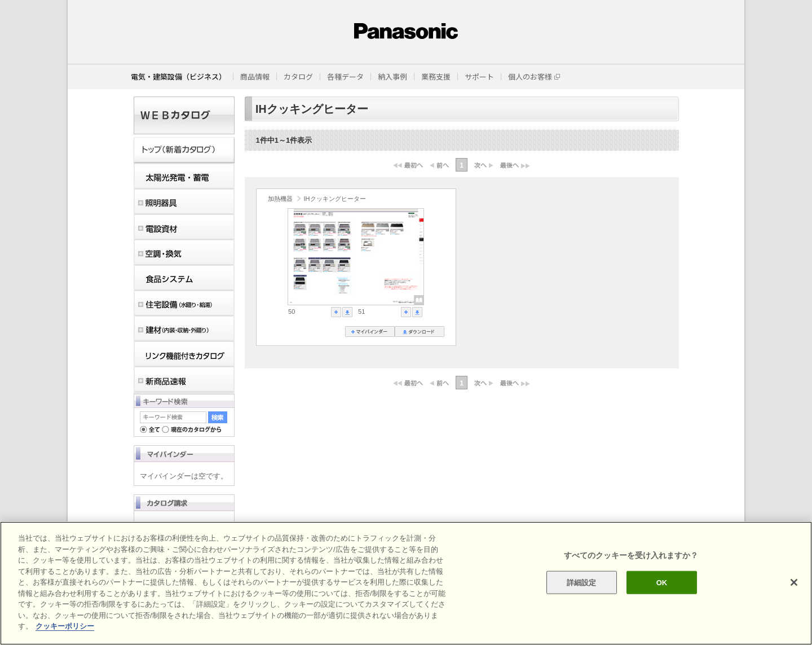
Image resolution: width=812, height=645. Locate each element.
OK (662, 582)
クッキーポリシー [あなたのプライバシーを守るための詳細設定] (65, 626)
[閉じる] (794, 582)
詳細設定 (582, 582)
